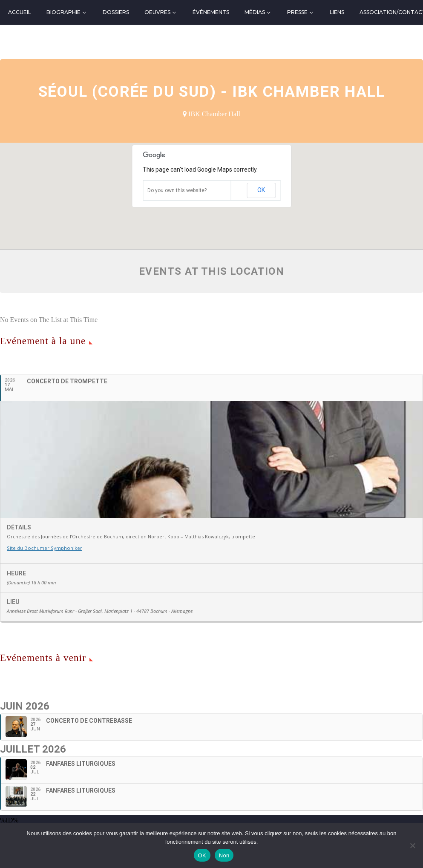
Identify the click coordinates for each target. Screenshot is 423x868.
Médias (255, 12)
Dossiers (116, 12)
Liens (337, 12)
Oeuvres (157, 12)
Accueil (20, 12)
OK (261, 190)
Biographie (63, 12)
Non (224, 855)
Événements (211, 12)
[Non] (412, 845)
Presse (297, 12)
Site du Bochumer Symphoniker (43, 576)
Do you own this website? (177, 190)
